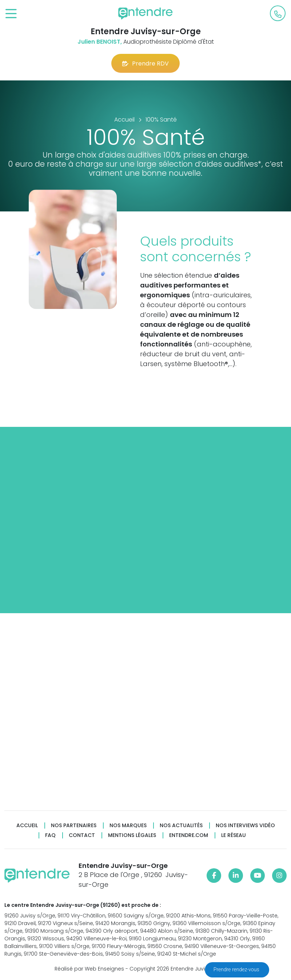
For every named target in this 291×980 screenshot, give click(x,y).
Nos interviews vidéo (245, 826)
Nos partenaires (74, 826)
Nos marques (128, 826)
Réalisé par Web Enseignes (89, 969)
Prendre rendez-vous (237, 969)
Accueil (27, 826)
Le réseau (234, 835)
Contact (82, 835)
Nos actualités (181, 826)
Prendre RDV (145, 64)
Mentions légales (132, 835)
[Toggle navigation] (11, 14)
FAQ (50, 835)
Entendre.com (189, 835)
